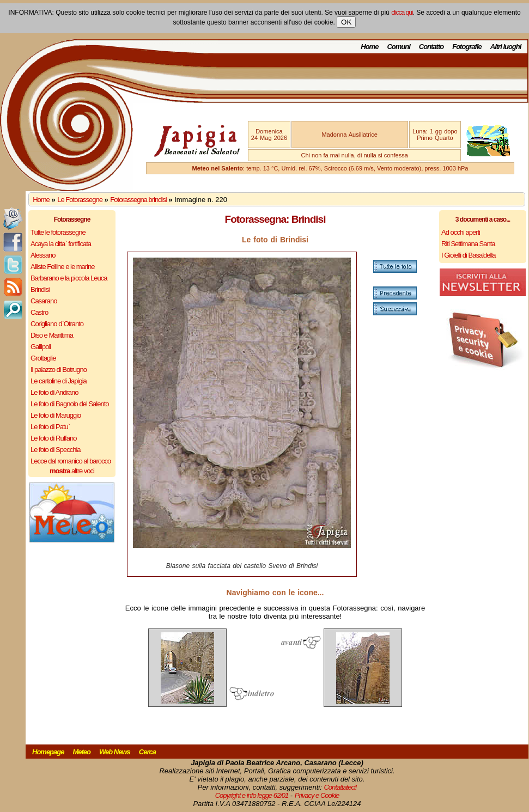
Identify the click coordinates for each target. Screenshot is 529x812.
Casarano (44, 301)
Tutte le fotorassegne (58, 232)
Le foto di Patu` (50, 427)
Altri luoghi (506, 47)
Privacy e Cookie (317, 795)
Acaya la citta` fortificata (61, 244)
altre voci (72, 471)
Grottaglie (43, 358)
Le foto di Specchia (56, 450)
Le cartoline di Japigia (59, 381)
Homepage (48, 752)
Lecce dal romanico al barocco (71, 461)
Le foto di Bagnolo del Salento (69, 404)
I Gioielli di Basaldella (469, 255)
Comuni (398, 47)
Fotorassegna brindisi (138, 200)
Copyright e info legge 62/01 (252, 795)
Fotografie (467, 47)
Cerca (147, 752)
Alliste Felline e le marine (63, 267)
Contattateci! (340, 787)
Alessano (43, 255)
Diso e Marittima (52, 335)
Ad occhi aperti (461, 232)
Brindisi (40, 289)
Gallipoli (41, 347)
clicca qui (402, 13)
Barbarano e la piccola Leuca (69, 278)
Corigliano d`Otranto (57, 324)
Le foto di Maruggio (56, 415)
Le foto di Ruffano (53, 438)
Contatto (431, 47)
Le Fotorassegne (80, 200)
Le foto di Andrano (54, 392)
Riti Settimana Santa (468, 244)
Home (369, 47)
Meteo (81, 752)
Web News (115, 752)
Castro (39, 312)
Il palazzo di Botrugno (59, 370)
